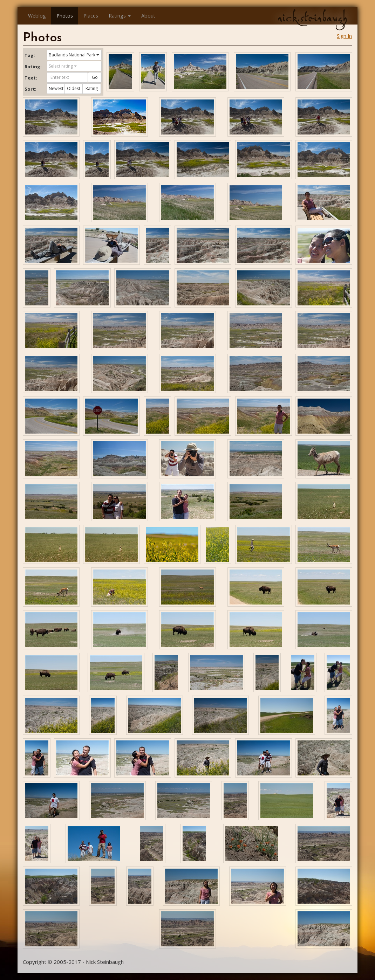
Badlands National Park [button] (74, 55)
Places (91, 16)
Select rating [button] (63, 66)
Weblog (37, 16)
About (148, 16)
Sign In (344, 36)
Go (95, 77)
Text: (31, 78)
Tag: (30, 55)
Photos (65, 16)
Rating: (33, 67)
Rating (92, 88)
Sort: (30, 89)
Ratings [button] (120, 16)
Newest (56, 88)
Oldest (74, 88)
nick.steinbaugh (312, 18)
